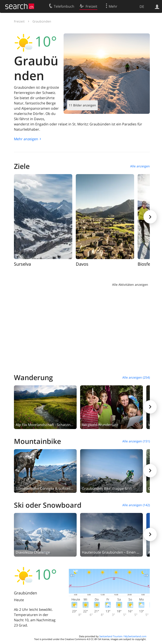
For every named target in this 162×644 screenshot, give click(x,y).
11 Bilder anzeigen (82, 105)
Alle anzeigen (140, 166)
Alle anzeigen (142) (136, 505)
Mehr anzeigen (26, 139)
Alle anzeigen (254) (136, 377)
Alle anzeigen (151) (136, 441)
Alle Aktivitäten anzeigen (130, 285)
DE (142, 7)
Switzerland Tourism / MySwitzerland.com (123, 636)
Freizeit (19, 21)
